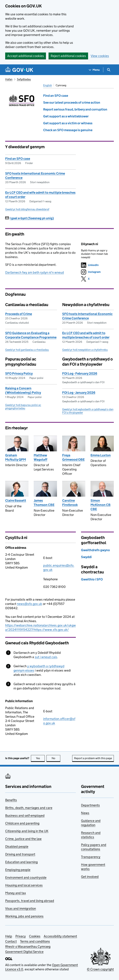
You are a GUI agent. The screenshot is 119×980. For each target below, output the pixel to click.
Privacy (21, 936)
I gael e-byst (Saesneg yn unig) (30, 218)
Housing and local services (24, 885)
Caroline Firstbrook (70, 503)
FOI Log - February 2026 (80, 373)
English (48, 85)
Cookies (35, 936)
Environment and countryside (26, 877)
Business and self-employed (25, 816)
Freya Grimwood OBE (73, 457)
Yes (40, 758)
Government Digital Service (24, 952)
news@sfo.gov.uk (30, 604)
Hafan (9, 79)
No (56, 758)
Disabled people (17, 847)
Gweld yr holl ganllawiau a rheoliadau (27, 350)
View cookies (100, 56)
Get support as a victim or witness (68, 123)
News (85, 813)
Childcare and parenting (22, 823)
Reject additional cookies (68, 56)
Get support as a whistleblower (66, 116)
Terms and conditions (35, 941)
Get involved (90, 877)
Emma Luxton (101, 455)
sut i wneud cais (46, 657)
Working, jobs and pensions (24, 916)
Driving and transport (20, 854)
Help (9, 936)
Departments (90, 805)
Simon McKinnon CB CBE (101, 505)
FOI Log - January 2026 (79, 393)
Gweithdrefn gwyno (95, 550)
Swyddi (86, 557)
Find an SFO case (56, 96)
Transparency (91, 857)
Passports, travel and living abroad (30, 901)
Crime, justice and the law (23, 839)
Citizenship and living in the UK (27, 831)
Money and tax (16, 893)
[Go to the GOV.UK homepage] (19, 70)
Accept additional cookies (26, 56)
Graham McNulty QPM (16, 457)
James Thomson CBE (44, 503)
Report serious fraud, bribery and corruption (75, 109)
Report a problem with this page (93, 758)
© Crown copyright (100, 969)
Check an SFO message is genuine (68, 130)
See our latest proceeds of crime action (72, 103)
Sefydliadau (24, 79)
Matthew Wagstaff (41, 457)
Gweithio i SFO (92, 579)
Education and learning (21, 862)
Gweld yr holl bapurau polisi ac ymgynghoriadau (23, 407)
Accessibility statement (60, 936)
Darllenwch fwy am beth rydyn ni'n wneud (35, 272)
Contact (11, 941)
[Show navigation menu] (94, 70)
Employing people (18, 870)
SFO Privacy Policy (19, 373)
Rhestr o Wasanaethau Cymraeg (28, 947)
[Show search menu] (109, 70)
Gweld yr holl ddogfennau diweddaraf (27, 209)
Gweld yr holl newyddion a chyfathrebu (85, 350)
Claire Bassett (16, 501)
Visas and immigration (21, 908)
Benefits (11, 800)
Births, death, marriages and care (29, 808)
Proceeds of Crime (19, 314)
